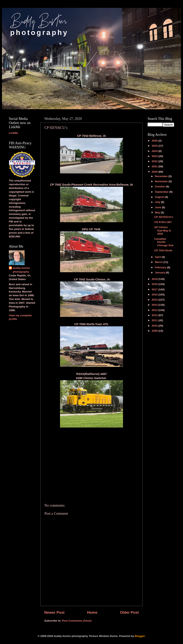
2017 (155, 289)
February (161, 267)
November (162, 181)
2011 (155, 320)
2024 (155, 151)
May (158, 212)
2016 (155, 295)
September (162, 192)
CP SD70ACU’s (164, 217)
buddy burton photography (21, 270)
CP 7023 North (163, 250)
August (160, 197)
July (158, 202)
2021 (155, 166)
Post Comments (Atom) (77, 621)
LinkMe (13, 133)
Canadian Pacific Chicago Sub (164, 242)
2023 (155, 156)
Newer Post (54, 612)
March (159, 262)
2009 (155, 331)
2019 (155, 279)
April (158, 257)
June (158, 207)
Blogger (140, 636)
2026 (155, 141)
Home (92, 612)
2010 (155, 326)
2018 (155, 284)
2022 (155, 161)
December (162, 176)
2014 (155, 305)
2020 (155, 172)
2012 (155, 315)
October (160, 186)
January (160, 272)
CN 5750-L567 (163, 222)
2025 (155, 146)
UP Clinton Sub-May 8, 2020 (163, 230)
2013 (155, 310)
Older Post (129, 612)
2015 (155, 300)
